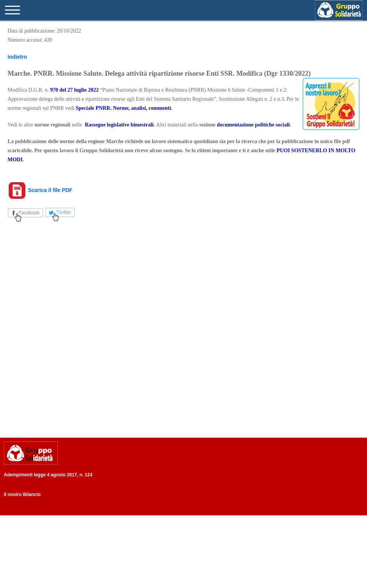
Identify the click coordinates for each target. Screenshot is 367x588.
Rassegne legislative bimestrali (119, 125)
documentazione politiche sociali (253, 125)
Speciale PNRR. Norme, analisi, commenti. (124, 108)
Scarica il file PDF (40, 190)
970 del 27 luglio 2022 (74, 90)
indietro (17, 57)
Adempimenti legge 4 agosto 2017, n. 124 (48, 475)
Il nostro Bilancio (22, 494)
